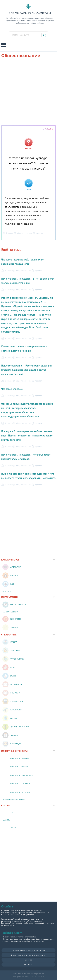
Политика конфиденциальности (28, 955)
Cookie (29, 960)
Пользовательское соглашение (29, 950)
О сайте (28, 964)
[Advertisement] (28, 92)
